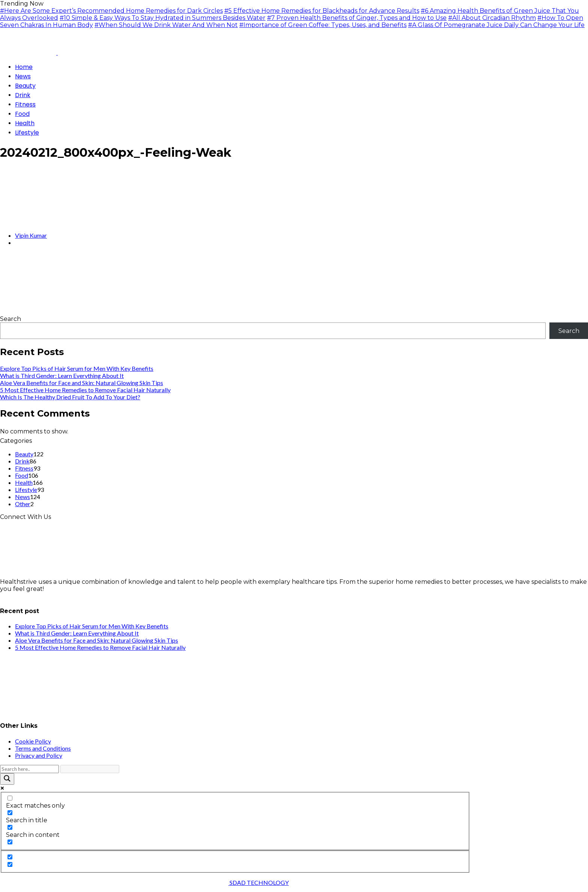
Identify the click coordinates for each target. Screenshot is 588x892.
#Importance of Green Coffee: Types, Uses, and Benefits (323, 25)
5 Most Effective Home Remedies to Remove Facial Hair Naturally (85, 390)
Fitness (24, 468)
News (22, 497)
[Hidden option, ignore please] (10, 857)
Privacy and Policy (39, 755)
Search (10, 319)
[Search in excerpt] (10, 842)
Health (24, 482)
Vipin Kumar (31, 235)
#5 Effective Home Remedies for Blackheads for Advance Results (322, 11)
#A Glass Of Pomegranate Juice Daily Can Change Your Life (496, 25)
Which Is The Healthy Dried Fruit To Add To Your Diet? (70, 397)
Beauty (24, 454)
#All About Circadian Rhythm (492, 18)
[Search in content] (10, 827)
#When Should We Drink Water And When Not (166, 25)
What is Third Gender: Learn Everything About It (62, 376)
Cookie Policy (33, 741)
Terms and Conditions (43, 748)
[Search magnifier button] (7, 779)
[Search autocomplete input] (90, 769)
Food (22, 475)
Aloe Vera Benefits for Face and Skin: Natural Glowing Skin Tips (82, 383)
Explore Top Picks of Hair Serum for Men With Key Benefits (77, 368)
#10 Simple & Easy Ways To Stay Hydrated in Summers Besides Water (163, 18)
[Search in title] (10, 813)
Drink (22, 461)
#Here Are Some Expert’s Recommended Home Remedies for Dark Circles (111, 11)
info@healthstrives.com (35, 596)
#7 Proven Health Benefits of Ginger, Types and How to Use (357, 18)
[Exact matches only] (10, 798)
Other (23, 504)
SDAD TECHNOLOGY (259, 882)
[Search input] (29, 769)
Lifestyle (26, 489)
